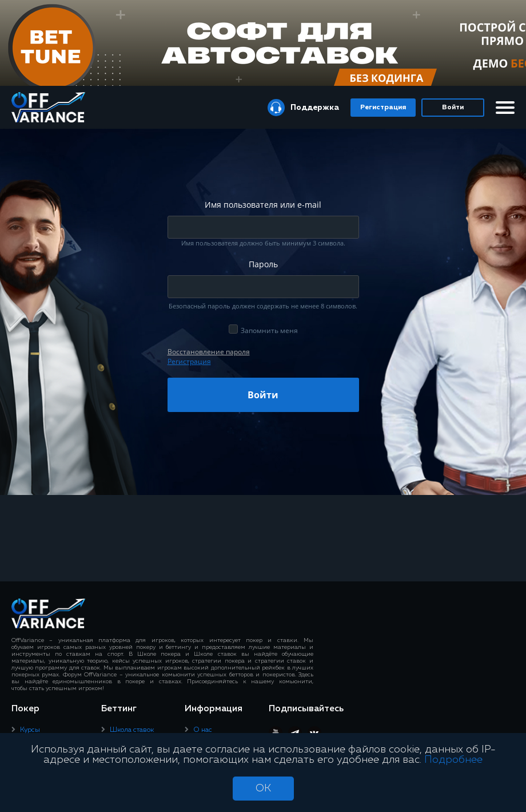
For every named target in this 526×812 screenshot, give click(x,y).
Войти (453, 108)
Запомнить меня (269, 330)
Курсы (30, 730)
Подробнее (453, 760)
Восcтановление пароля (209, 352)
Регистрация (383, 108)
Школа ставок (132, 730)
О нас (203, 730)
